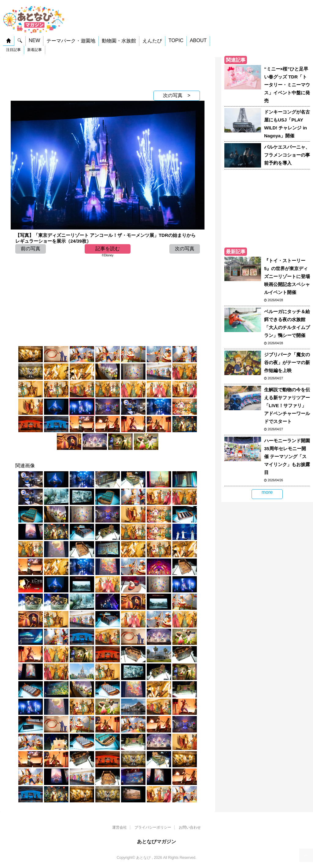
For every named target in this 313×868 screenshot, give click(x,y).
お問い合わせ (190, 827)
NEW (34, 40)
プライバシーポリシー (153, 827)
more (267, 492)
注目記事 (13, 50)
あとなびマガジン (156, 842)
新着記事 (35, 50)
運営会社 (120, 827)
